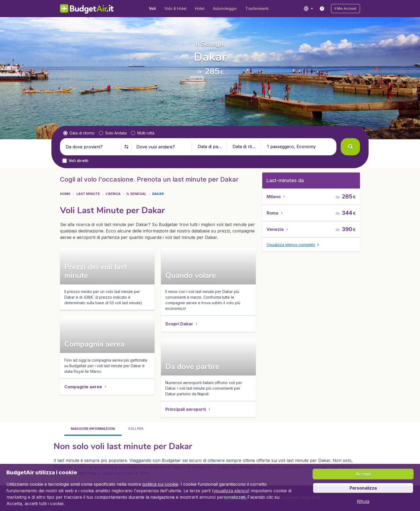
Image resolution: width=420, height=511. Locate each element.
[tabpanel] (210, 291)
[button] (346, 9)
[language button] (308, 9)
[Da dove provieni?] (91, 147)
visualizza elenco (231, 491)
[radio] (79, 133)
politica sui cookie (160, 484)
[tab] (93, 262)
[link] (322, 9)
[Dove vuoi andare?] (162, 147)
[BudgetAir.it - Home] (87, 9)
